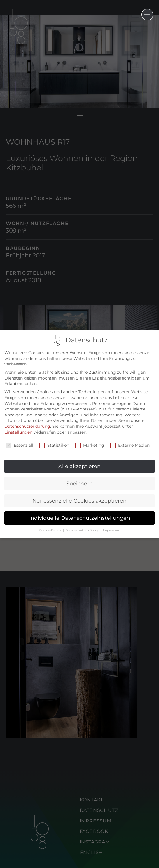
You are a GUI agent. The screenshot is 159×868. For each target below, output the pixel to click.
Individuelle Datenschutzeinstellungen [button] (80, 518)
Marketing (90, 446)
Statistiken (54, 446)
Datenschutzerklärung (27, 426)
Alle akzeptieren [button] (79, 466)
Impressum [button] (112, 530)
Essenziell (19, 446)
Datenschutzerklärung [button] (83, 530)
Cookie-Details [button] (51, 530)
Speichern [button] (79, 483)
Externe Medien (130, 446)
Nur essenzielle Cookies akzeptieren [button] (79, 501)
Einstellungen (18, 432)
